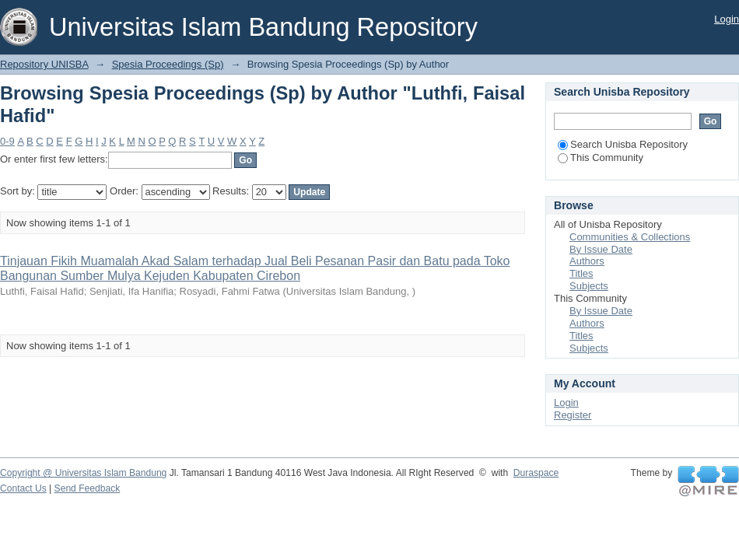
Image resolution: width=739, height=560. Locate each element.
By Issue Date (601, 249)
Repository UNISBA (44, 64)
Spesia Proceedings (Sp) (168, 64)
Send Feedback (88, 488)
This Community (601, 157)
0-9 (7, 141)
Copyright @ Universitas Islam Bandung (83, 473)
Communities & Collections (630, 237)
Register (573, 415)
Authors (587, 261)
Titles (581, 273)
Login (727, 19)
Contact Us (23, 488)
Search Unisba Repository (623, 144)
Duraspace (536, 473)
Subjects (589, 286)
